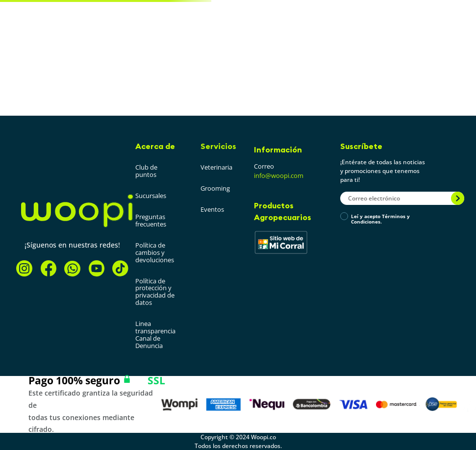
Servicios (218, 146)
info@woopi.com (279, 175)
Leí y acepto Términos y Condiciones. (380, 219)
